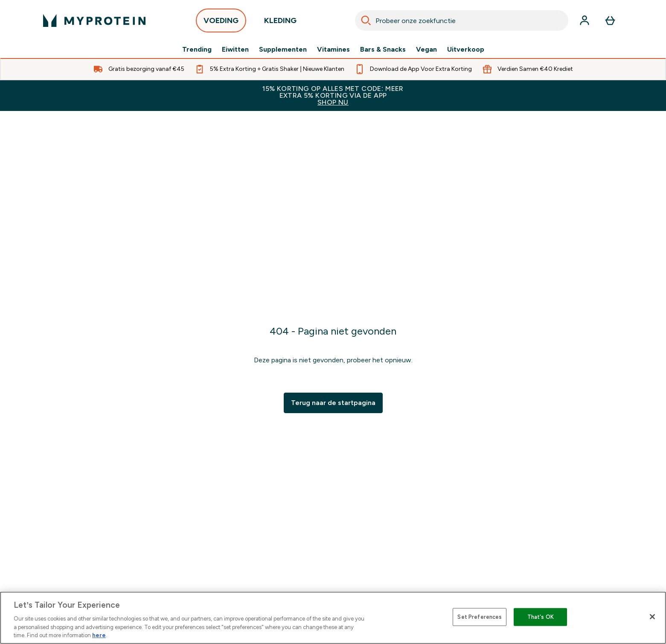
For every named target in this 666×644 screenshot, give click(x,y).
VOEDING (221, 23)
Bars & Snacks (383, 50)
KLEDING (280, 23)
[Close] (652, 617)
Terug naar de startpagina (333, 403)
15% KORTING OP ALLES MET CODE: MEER (333, 95)
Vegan (426, 50)
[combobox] (462, 20)
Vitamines (333, 50)
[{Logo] (94, 20)
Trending (197, 50)
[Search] (366, 20)
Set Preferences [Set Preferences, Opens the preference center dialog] (480, 617)
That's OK (541, 617)
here (99, 635)
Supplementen (283, 50)
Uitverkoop (466, 50)
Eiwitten (235, 50)
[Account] (585, 20)
